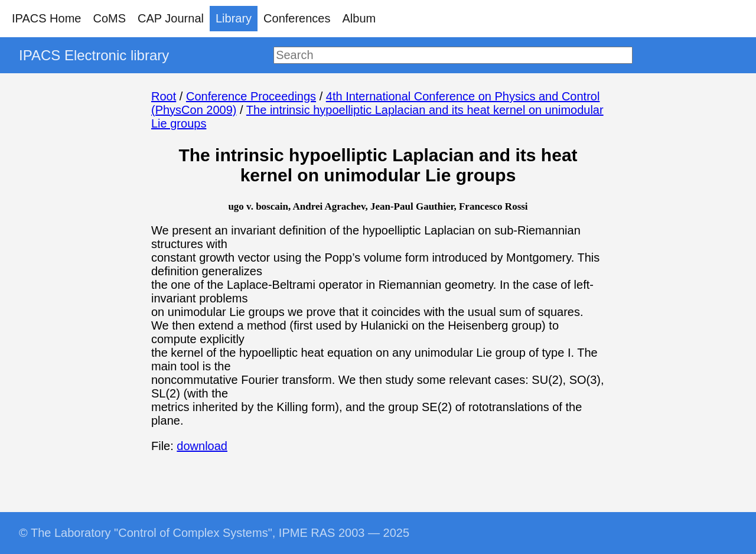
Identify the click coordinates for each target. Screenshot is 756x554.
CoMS (109, 18)
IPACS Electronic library (94, 55)
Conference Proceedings (251, 96)
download (202, 446)
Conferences (297, 18)
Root (164, 96)
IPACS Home (46, 18)
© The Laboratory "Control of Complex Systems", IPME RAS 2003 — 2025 (214, 533)
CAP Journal (171, 18)
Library (234, 18)
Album (359, 18)
